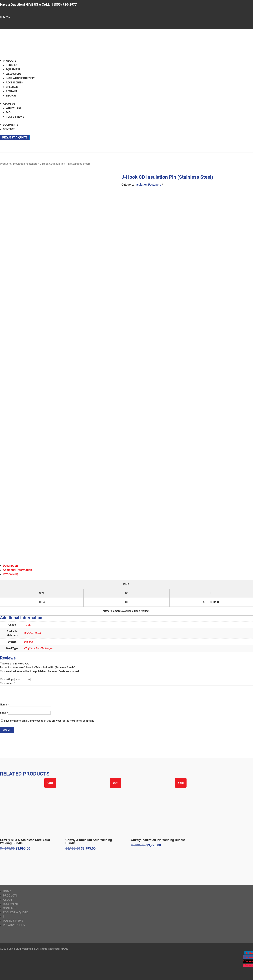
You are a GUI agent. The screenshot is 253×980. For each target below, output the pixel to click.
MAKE (64, 949)
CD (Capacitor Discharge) (38, 648)
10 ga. (28, 625)
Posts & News (15, 117)
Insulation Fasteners (21, 78)
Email (4, 713)
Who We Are (14, 108)
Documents (11, 125)
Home (7, 891)
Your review (8, 683)
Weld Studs (14, 74)
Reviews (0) (10, 574)
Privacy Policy (14, 925)
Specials (12, 87)
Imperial (29, 642)
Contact (9, 129)
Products (10, 61)
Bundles (11, 65)
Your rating (7, 679)
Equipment (13, 69)
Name (4, 705)
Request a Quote (15, 137)
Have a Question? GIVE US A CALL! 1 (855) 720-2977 (38, 5)
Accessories (14, 83)
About (8, 900)
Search (11, 96)
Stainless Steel (33, 633)
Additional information (17, 570)
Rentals (11, 91)
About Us (9, 104)
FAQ (8, 112)
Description (10, 566)
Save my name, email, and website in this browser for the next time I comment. (49, 721)
